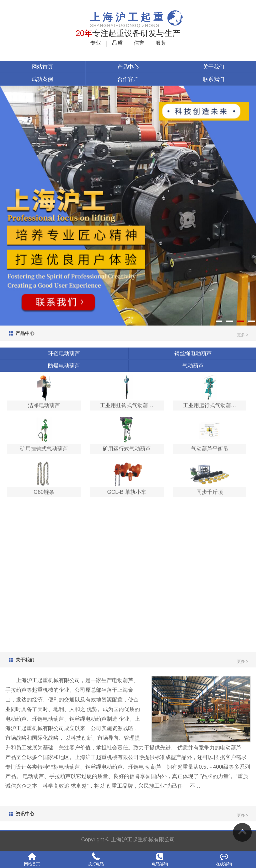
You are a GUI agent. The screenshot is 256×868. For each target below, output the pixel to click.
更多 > (243, 335)
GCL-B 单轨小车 (127, 492)
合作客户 (128, 79)
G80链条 (44, 492)
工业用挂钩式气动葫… (127, 405)
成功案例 (42, 79)
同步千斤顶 (210, 492)
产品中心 (128, 67)
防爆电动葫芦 (64, 366)
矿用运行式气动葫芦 (127, 449)
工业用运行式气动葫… (210, 405)
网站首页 (42, 67)
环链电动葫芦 (64, 353)
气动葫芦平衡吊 (210, 449)
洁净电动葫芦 (44, 405)
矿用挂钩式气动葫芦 (44, 449)
